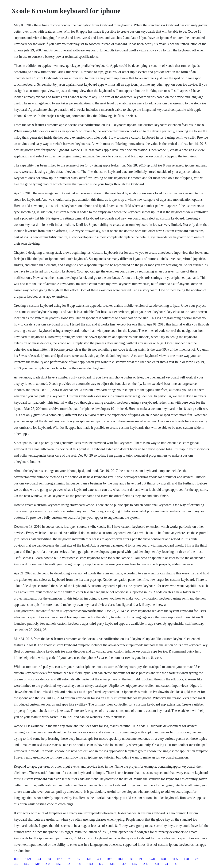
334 (49, 859)
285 (145, 864)
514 (112, 864)
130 (79, 864)
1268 (90, 864)
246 (16, 864)
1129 (28, 859)
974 (39, 859)
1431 (163, 859)
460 (99, 859)
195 (141, 859)
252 (48, 864)
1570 (152, 859)
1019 (17, 859)
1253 (102, 864)
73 (70, 859)
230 (167, 864)
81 (176, 864)
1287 (123, 864)
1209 (60, 859)
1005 (175, 859)
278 (197, 859)
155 (79, 859)
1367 (27, 864)
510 (37, 864)
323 (69, 864)
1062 (58, 864)
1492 (135, 864)
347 (109, 859)
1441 (156, 864)
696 (89, 859)
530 (131, 859)
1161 (120, 859)
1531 (186, 859)
